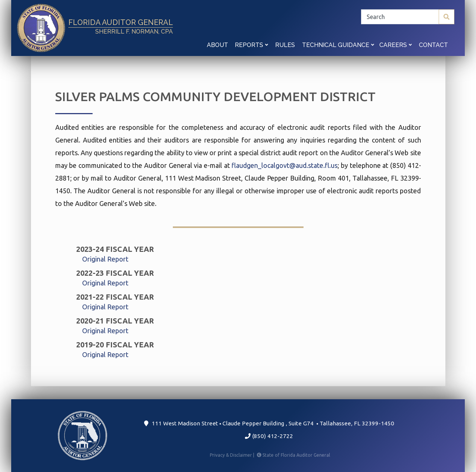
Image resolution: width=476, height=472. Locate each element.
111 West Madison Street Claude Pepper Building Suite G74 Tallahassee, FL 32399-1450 (269, 423)
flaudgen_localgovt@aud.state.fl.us (284, 165)
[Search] (408, 17)
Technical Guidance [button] (338, 45)
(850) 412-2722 (269, 436)
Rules (285, 45)
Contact (433, 45)
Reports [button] (251, 45)
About (217, 45)
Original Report (105, 259)
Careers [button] (396, 45)
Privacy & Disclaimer (233, 455)
